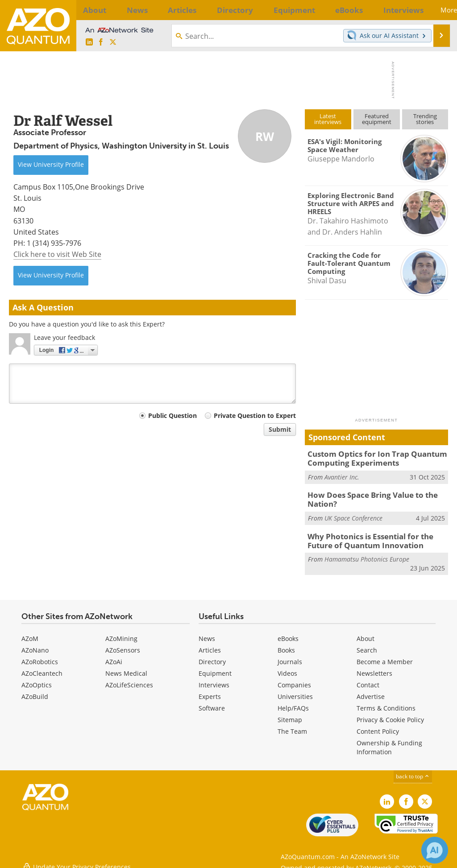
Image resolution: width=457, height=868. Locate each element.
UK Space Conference (353, 515)
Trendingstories (425, 119)
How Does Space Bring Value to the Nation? (366, 497)
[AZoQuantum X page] (113, 42)
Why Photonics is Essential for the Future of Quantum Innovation (377, 536)
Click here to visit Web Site (57, 254)
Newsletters (374, 668)
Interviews (214, 680)
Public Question (172, 415)
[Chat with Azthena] (435, 850)
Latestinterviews (328, 119)
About (366, 633)
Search (367, 645)
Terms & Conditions (386, 703)
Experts (210, 691)
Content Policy (378, 726)
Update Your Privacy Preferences (77, 857)
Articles (210, 645)
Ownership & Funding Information (389, 742)
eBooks (288, 633)
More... (435, 10)
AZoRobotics (40, 656)
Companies (294, 680)
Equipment (215, 668)
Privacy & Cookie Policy (390, 714)
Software (212, 703)
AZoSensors (123, 645)
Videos (287, 668)
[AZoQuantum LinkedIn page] (89, 42)
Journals (290, 656)
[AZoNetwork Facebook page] (101, 42)
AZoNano (35, 645)
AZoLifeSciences (129, 680)
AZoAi (114, 656)
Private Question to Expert (255, 415)
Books (286, 645)
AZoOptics (37, 680)
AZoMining (121, 633)
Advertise (371, 691)
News (207, 633)
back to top (413, 771)
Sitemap (290, 714)
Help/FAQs (293, 703)
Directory (212, 656)
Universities (295, 691)
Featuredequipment (377, 119)
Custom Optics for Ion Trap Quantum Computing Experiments (370, 458)
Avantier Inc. (342, 475)
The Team (292, 726)
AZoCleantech (42, 668)
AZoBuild (35, 691)
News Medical (126, 668)
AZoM (30, 633)
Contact (368, 680)
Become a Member (385, 656)
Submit (280, 429)
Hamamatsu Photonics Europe (367, 554)
